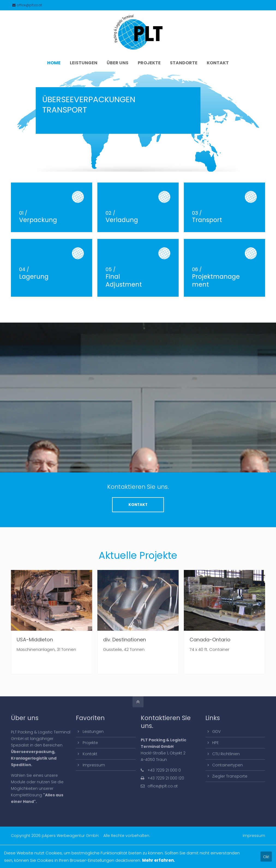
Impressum (94, 765)
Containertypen (227, 765)
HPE (215, 743)
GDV (216, 732)
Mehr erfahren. (158, 860)
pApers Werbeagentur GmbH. (70, 836)
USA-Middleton (35, 640)
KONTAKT (138, 505)
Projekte (90, 743)
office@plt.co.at (27, 5)
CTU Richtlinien (226, 754)
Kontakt (90, 754)
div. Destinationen (124, 640)
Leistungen (93, 732)
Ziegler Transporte (230, 776)
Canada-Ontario (210, 640)
